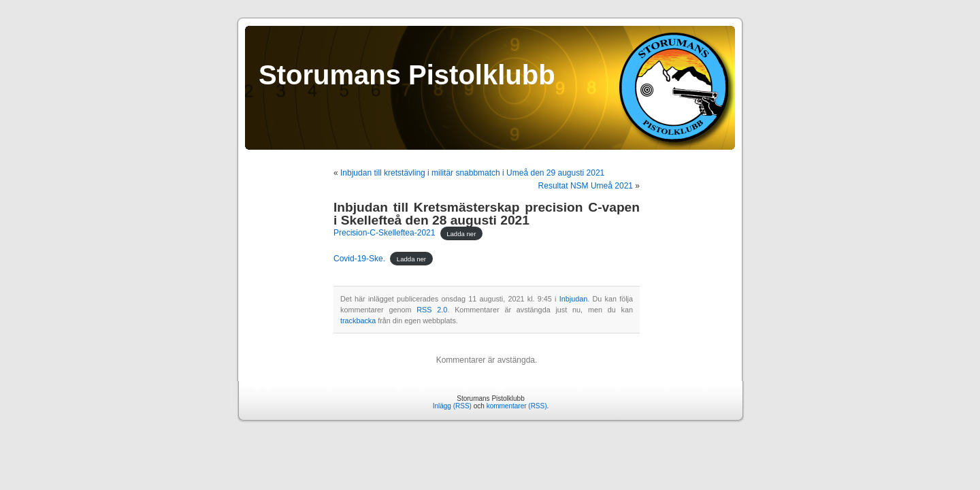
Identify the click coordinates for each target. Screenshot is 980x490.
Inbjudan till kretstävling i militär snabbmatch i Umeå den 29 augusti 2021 (472, 173)
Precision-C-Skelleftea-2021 (384, 233)
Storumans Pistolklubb (407, 75)
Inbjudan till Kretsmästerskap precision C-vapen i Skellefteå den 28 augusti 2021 (487, 214)
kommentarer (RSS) (517, 406)
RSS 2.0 (432, 310)
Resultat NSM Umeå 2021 (586, 186)
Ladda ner (461, 233)
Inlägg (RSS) (452, 406)
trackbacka (358, 321)
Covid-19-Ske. (359, 259)
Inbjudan (573, 299)
